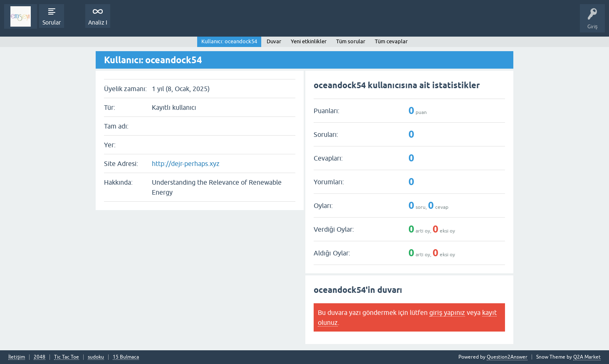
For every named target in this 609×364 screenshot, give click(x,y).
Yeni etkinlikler (309, 41)
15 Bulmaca (126, 357)
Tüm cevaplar (391, 41)
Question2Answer (507, 357)
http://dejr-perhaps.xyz (186, 163)
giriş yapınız (447, 312)
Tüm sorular (351, 41)
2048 (40, 357)
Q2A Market (587, 357)
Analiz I (98, 22)
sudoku (96, 357)
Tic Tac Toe (67, 357)
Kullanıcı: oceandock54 (229, 41)
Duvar (274, 41)
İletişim (17, 357)
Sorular (52, 22)
